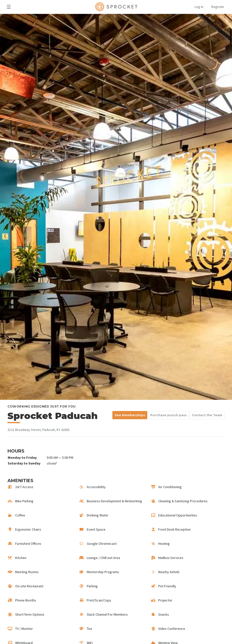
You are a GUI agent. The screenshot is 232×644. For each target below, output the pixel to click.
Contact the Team (207, 415)
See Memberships (130, 415)
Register (218, 7)
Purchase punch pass (168, 415)
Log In (199, 7)
